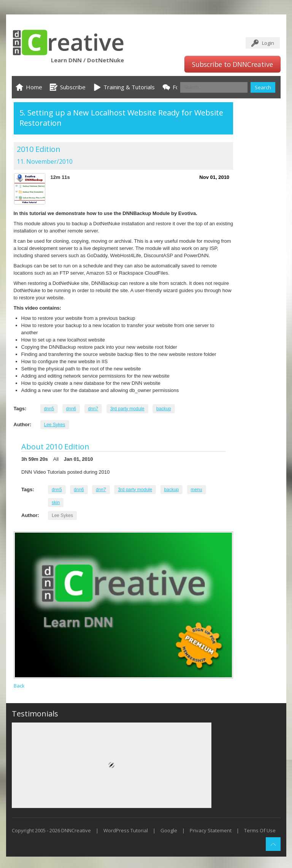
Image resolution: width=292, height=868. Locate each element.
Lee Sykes (55, 425)
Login (268, 43)
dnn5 (49, 409)
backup (164, 409)
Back (19, 686)
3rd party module (127, 409)
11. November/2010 (45, 161)
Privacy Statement (211, 830)
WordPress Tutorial (126, 830)
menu (197, 490)
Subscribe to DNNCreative (232, 64)
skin (56, 503)
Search (263, 87)
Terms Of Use (260, 830)
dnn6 (71, 409)
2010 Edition (39, 149)
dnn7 (93, 409)
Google (169, 830)
